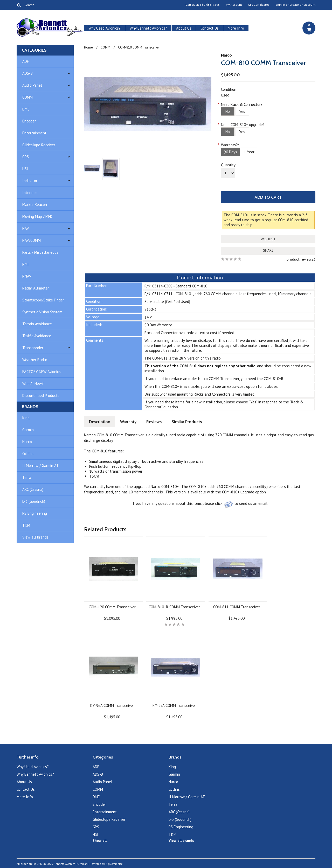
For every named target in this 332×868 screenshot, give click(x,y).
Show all (100, 841)
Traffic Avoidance (37, 336)
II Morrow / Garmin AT (41, 466)
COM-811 (160, 358)
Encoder (29, 121)
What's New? (33, 384)
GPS (26, 157)
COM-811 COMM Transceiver (237, 607)
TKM (26, 525)
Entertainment (34, 133)
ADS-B (27, 73)
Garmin (28, 430)
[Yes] (242, 111)
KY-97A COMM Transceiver (174, 705)
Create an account (302, 5)
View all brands (35, 537)
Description (100, 422)
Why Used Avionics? (105, 28)
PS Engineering (35, 513)
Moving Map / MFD (37, 216)
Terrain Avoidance (37, 324)
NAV (26, 228)
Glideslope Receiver (39, 145)
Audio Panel (32, 85)
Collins (28, 454)
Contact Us (210, 28)
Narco (27, 442)
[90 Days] (230, 152)
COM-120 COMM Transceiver (112, 607)
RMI (26, 264)
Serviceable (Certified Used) (167, 302)
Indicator (30, 181)
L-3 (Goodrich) (34, 501)
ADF (26, 61)
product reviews (300, 259)
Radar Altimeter (36, 288)
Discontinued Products (41, 395)
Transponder (33, 348)
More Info (236, 28)
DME (26, 109)
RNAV (27, 276)
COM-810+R (274, 379)
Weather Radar (35, 360)
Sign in (280, 5)
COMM (27, 97)
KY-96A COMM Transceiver (112, 705)
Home (88, 47)
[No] (228, 111)
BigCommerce (114, 864)
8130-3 (150, 309)
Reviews (154, 422)
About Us (184, 28)
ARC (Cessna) (33, 489)
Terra (27, 477)
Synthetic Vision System (42, 312)
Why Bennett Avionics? (148, 28)
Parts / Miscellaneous (40, 252)
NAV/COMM (32, 240)
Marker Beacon (35, 205)
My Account (234, 5)
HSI (25, 169)
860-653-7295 (210, 5)
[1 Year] (249, 152)
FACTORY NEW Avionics (41, 372)
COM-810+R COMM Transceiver (174, 607)
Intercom (30, 193)
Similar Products (187, 422)
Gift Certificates (259, 5)
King (26, 418)
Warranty (128, 422)
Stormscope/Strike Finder (43, 300)
